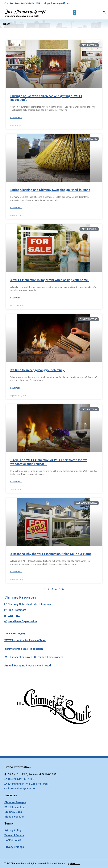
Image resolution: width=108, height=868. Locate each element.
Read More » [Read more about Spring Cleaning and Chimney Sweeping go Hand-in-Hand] (16, 208)
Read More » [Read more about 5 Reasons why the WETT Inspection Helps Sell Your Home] (16, 572)
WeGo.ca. (75, 863)
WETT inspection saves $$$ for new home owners (34, 657)
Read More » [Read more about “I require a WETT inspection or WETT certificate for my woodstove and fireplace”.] (16, 482)
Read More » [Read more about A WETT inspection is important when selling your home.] (16, 298)
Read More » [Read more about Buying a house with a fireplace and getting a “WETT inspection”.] (16, 118)
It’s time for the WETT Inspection (24, 649)
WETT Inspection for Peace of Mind (25, 640)
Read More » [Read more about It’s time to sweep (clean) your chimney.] (16, 388)
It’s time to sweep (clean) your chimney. (38, 370)
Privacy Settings (14, 847)
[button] (74, 13)
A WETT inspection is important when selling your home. (49, 280)
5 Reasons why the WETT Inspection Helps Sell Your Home (51, 554)
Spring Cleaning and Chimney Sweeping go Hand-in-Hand (50, 190)
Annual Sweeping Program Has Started (28, 666)
